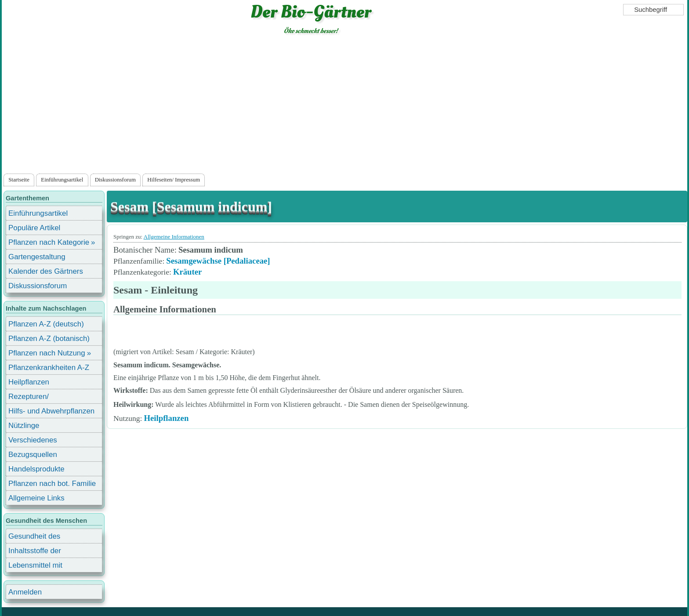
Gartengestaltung (37, 257)
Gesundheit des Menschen (34, 538)
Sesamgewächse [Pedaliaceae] (218, 261)
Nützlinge (24, 426)
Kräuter (187, 272)
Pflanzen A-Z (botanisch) (49, 339)
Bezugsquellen (33, 455)
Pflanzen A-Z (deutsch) (46, 324)
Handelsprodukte (36, 469)
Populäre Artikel (34, 228)
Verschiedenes (33, 440)
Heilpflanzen (166, 418)
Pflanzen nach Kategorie (49, 242)
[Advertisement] (344, 106)
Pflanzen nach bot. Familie (52, 484)
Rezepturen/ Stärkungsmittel (34, 398)
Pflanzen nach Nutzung (47, 353)
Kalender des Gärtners (46, 271)
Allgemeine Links (36, 498)
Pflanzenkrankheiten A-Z (49, 368)
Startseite (19, 180)
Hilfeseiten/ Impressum (174, 180)
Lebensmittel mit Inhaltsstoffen (35, 567)
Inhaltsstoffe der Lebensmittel (35, 552)
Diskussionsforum (115, 180)
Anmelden (25, 592)
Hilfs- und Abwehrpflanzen (51, 411)
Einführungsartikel (62, 180)
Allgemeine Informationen (174, 237)
